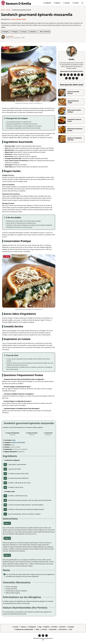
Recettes (8, 10)
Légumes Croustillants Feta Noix (75, 139)
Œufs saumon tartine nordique (74, 111)
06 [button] (5, 487)
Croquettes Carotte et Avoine (74, 120)
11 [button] (5, 514)
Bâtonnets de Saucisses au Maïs (75, 130)
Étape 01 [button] (7, 523)
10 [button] (5, 509)
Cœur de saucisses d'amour (73, 92)
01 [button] (5, 464)
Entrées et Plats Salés (18, 442)
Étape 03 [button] (7, 555)
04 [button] (5, 478)
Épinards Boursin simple (73, 102)
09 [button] (5, 505)
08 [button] (5, 500)
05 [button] (5, 483)
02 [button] (5, 469)
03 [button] (5, 474)
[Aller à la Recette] (44, 32)
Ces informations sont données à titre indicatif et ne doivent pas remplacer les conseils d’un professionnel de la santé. (27, 613)
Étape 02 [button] (7, 538)
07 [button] (5, 496)
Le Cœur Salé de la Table (18, 19)
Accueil (3, 10)
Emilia (14, 440)
